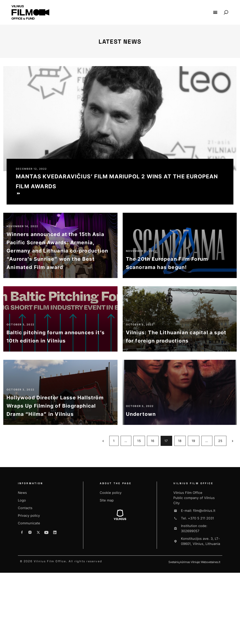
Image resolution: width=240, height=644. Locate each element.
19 (195, 511)
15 (141, 511)
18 (182, 511)
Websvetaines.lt (211, 633)
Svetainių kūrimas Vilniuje (184, 633)
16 (155, 511)
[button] (215, 12)
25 (222, 511)
